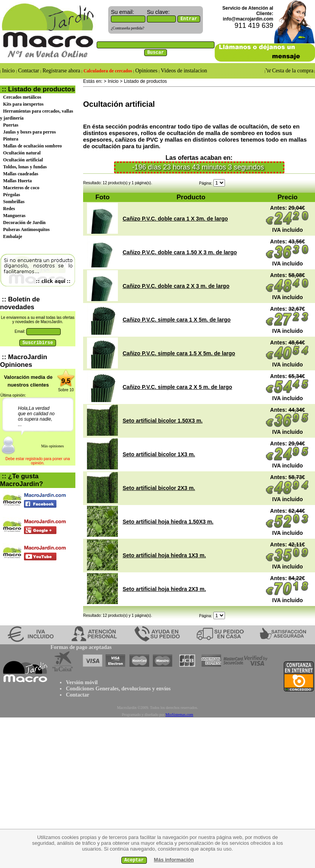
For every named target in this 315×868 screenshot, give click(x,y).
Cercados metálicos (22, 97)
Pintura (11, 139)
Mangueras (14, 216)
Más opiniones (53, 446)
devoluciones (136, 689)
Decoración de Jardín (24, 223)
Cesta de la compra (292, 71)
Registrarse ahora (62, 71)
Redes (9, 209)
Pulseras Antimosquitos (26, 229)
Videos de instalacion (183, 71)
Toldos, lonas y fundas (25, 167)
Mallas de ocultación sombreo (32, 146)
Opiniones (146, 71)
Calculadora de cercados (108, 71)
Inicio (9, 71)
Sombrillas (14, 202)
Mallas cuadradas (21, 174)
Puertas (11, 125)
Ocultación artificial (23, 160)
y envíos (161, 689)
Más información (174, 860)
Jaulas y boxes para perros (29, 132)
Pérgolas (12, 195)
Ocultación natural (22, 153)
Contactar (28, 71)
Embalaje (13, 236)
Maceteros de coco (21, 188)
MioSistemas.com (179, 715)
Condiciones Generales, (93, 689)
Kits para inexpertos (23, 104)
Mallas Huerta (17, 181)
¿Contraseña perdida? (128, 28)
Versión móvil (82, 682)
